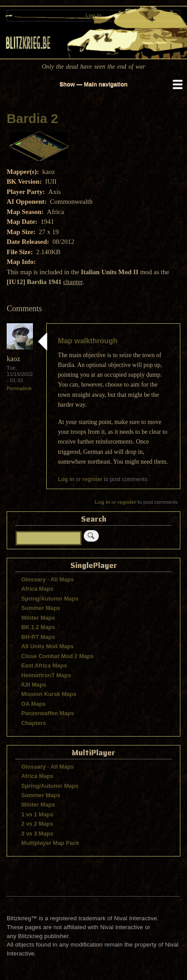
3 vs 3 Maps (37, 834)
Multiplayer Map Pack (50, 843)
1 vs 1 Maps (37, 814)
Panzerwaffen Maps (48, 713)
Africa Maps (37, 589)
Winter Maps (38, 618)
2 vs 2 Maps (37, 824)
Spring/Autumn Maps (50, 599)
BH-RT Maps (38, 637)
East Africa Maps (44, 665)
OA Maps (34, 704)
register (92, 479)
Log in (93, 16)
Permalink (19, 388)
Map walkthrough (88, 341)
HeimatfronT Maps (46, 675)
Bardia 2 (32, 119)
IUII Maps (34, 685)
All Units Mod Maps (48, 646)
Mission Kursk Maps (49, 694)
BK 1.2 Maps (38, 627)
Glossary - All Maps (48, 579)
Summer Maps (41, 608)
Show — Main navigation (93, 84)
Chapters (34, 723)
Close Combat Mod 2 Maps (58, 656)
